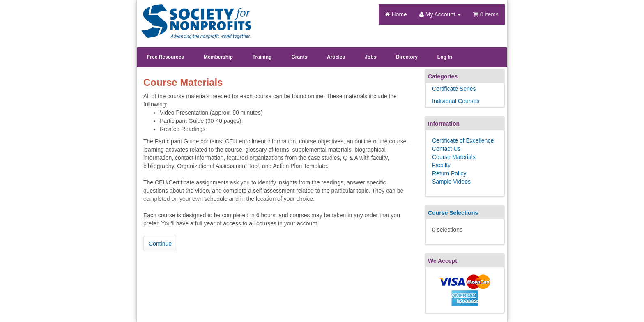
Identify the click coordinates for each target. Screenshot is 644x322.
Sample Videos (451, 182)
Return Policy (449, 173)
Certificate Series (454, 89)
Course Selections (453, 213)
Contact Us (446, 149)
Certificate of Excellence (463, 140)
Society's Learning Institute (192, 14)
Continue (160, 244)
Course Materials (454, 157)
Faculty (441, 165)
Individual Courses (456, 101)
